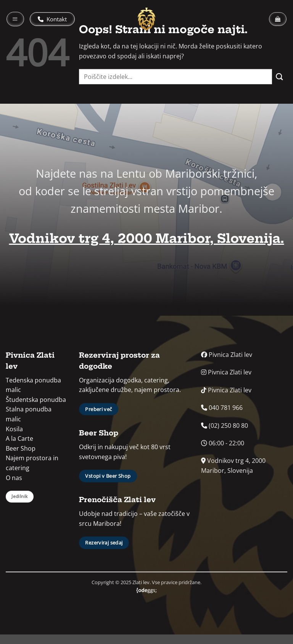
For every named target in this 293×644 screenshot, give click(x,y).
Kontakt (52, 19)
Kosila (14, 429)
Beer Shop (21, 448)
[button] (15, 19)
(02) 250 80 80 (225, 426)
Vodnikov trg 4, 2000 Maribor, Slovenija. (147, 238)
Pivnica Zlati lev (227, 355)
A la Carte (19, 438)
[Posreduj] (280, 76)
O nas (14, 478)
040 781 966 (222, 408)
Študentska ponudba (36, 400)
